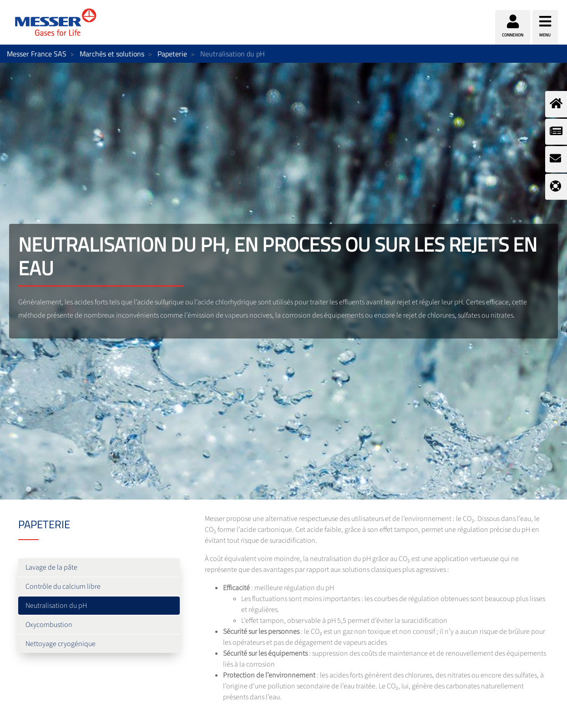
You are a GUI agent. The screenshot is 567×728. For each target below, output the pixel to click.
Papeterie (172, 54)
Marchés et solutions (112, 54)
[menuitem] (99, 567)
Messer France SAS (37, 54)
